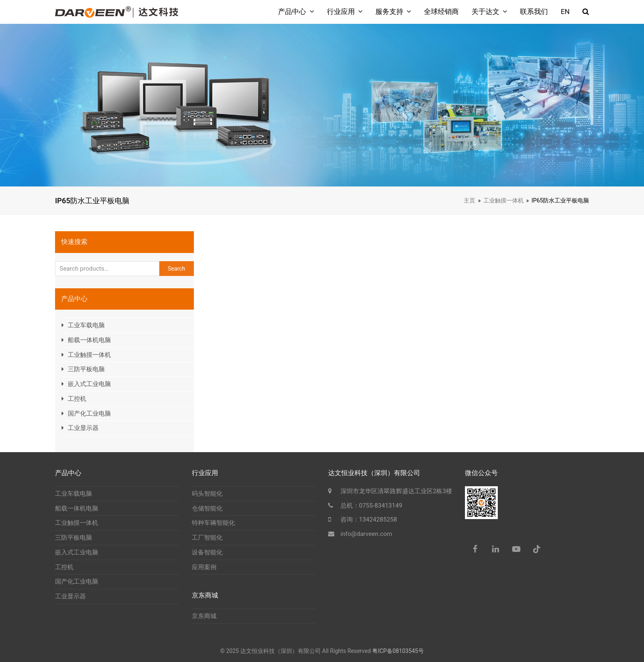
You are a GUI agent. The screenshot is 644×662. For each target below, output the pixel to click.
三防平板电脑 (86, 369)
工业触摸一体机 (89, 355)
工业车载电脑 (86, 325)
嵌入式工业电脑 (89, 384)
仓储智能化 (207, 508)
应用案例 (204, 567)
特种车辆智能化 (213, 523)
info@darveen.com (366, 534)
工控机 (77, 399)
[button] (586, 12)
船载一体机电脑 (89, 340)
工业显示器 (83, 428)
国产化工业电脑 (89, 414)
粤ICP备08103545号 (398, 651)
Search (177, 269)
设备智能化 (207, 552)
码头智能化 (207, 494)
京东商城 (204, 616)
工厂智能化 (207, 538)
